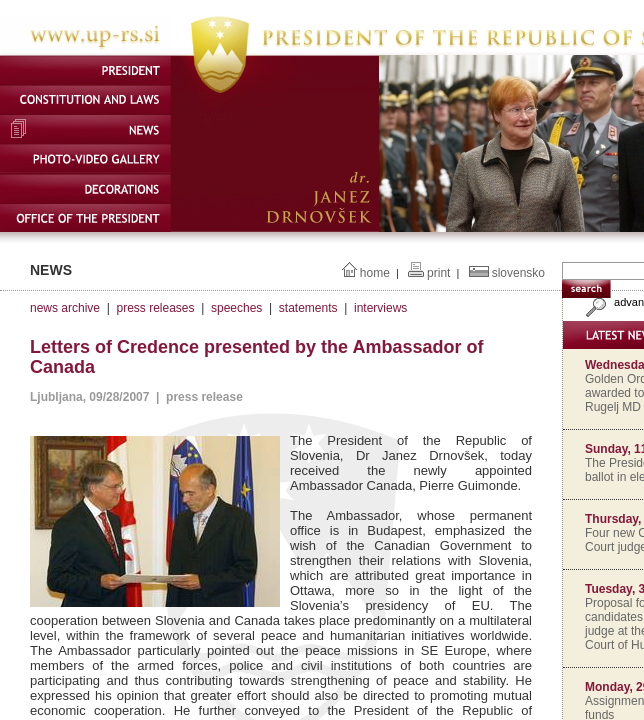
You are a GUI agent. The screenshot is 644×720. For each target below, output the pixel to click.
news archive (65, 308)
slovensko (518, 273)
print (438, 273)
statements (308, 308)
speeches (236, 308)
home (375, 273)
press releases (155, 308)
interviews (380, 308)
